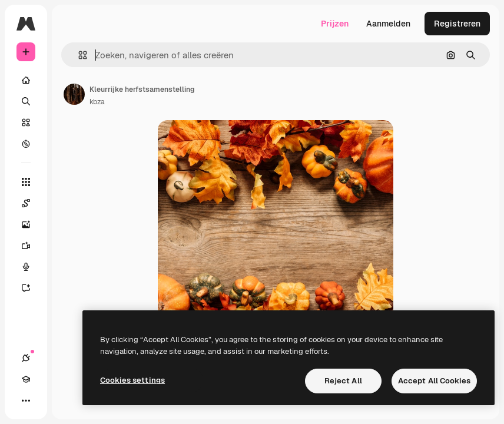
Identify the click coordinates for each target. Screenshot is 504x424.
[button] (78, 55)
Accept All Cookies (434, 381)
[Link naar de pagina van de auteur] (74, 94)
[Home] (26, 80)
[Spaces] (32, 203)
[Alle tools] (26, 182)
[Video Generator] (32, 246)
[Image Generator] (32, 224)
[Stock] (26, 122)
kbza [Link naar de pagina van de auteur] (97, 102)
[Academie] (26, 379)
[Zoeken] (26, 101)
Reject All (343, 381)
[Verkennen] (26, 144)
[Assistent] (32, 288)
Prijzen (335, 24)
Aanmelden (388, 24)
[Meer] (26, 400)
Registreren (457, 24)
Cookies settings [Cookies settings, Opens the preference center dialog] (132, 380)
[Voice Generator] (32, 267)
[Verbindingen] (26, 358)
